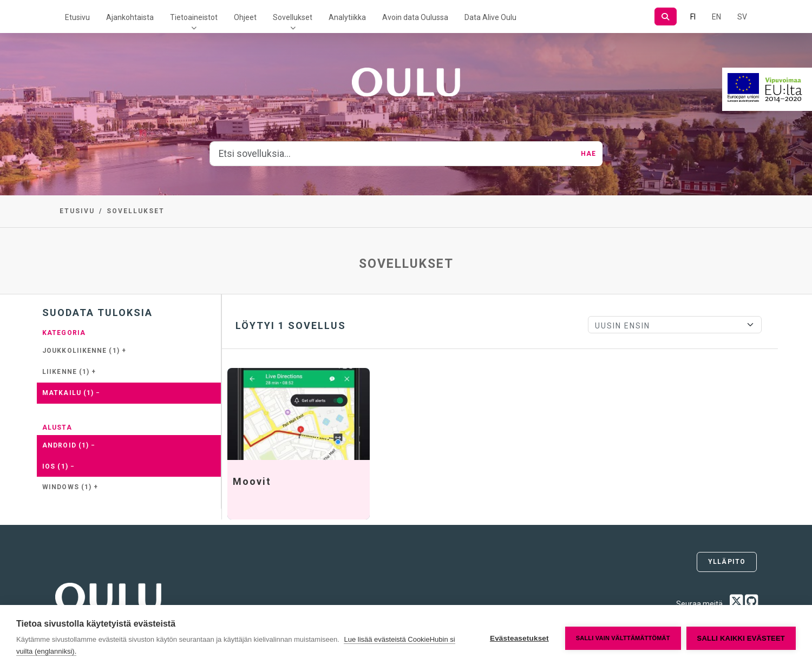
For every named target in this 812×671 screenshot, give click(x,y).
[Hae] (666, 17)
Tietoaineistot (194, 17)
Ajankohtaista (130, 17)
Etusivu (77, 17)
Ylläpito (727, 562)
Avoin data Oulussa (415, 17)
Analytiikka (347, 17)
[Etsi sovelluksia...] (392, 154)
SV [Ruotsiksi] (742, 17)
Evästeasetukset (519, 638)
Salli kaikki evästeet (741, 638)
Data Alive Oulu (490, 17)
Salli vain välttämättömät (623, 638)
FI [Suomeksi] (693, 17)
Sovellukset (293, 17)
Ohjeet (245, 17)
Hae (588, 154)
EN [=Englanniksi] (716, 17)
